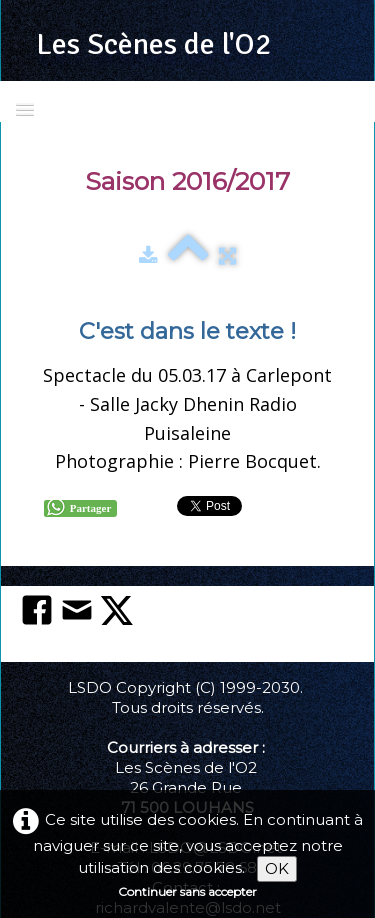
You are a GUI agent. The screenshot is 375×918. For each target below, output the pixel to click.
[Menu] (25, 108)
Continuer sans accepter (187, 891)
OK (277, 868)
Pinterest (296, 503)
